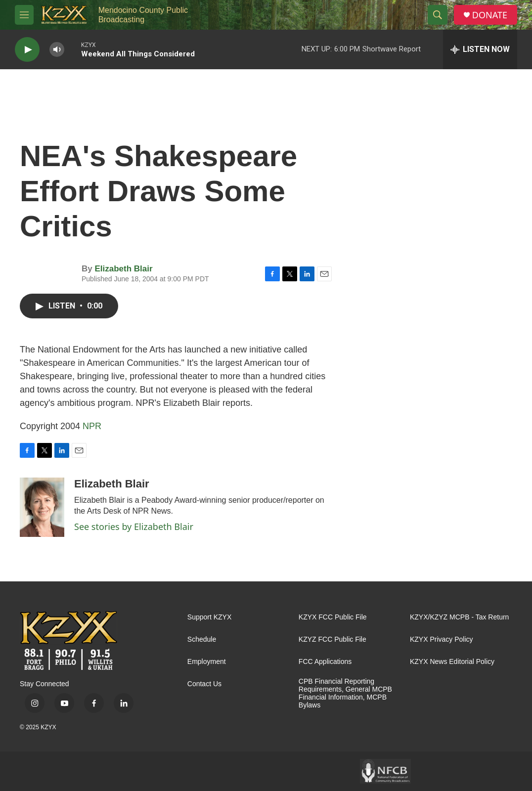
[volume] (57, 50)
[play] (27, 50)
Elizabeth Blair (123, 269)
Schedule (202, 639)
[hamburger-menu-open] (24, 15)
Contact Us (204, 684)
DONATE (490, 15)
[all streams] (480, 49)
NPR (92, 426)
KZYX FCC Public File (333, 617)
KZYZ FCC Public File (332, 639)
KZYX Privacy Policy (442, 639)
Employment (207, 662)
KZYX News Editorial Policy (452, 662)
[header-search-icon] (438, 15)
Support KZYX (210, 617)
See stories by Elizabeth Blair (134, 527)
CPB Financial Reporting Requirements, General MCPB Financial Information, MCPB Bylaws (345, 693)
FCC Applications (325, 662)
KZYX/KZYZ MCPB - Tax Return (459, 617)
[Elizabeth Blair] (42, 507)
